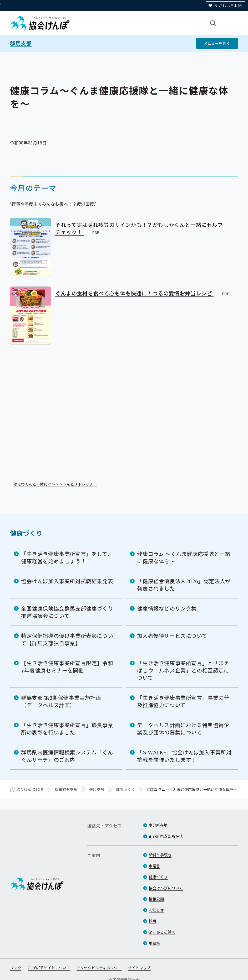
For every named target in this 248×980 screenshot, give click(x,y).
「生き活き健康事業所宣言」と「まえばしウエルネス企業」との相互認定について (183, 670)
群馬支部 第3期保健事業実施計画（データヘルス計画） (61, 701)
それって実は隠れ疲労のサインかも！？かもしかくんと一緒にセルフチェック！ (139, 228)
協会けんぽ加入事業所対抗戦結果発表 (67, 581)
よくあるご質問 (162, 932)
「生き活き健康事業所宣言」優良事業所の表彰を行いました (67, 728)
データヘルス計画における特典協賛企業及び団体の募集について (183, 728)
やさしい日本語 (228, 6)
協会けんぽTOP (30, 789)
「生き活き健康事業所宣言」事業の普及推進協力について (183, 701)
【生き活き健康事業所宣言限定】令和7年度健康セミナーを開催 (67, 666)
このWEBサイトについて (49, 968)
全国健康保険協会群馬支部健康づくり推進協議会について (67, 612)
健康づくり (26, 533)
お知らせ (156, 910)
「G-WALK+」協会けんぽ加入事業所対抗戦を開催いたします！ (184, 756)
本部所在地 (158, 825)
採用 (153, 921)
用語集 (155, 943)
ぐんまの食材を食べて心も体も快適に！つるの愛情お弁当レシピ (143, 293)
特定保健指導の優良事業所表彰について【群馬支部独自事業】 (67, 639)
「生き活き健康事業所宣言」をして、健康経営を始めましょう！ (67, 557)
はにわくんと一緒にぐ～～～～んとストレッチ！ (59, 484)
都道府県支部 (66, 789)
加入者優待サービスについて (172, 635)
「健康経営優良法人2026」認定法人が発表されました (184, 584)
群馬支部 (21, 43)
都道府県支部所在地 (166, 836)
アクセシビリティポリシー (99, 968)
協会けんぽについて (166, 888)
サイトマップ (139, 968)
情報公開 (156, 899)
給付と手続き (160, 855)
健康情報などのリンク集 (167, 608)
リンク (16, 968)
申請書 (155, 866)
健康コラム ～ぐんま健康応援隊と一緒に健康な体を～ (184, 557)
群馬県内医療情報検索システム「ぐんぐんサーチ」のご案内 (67, 756)
